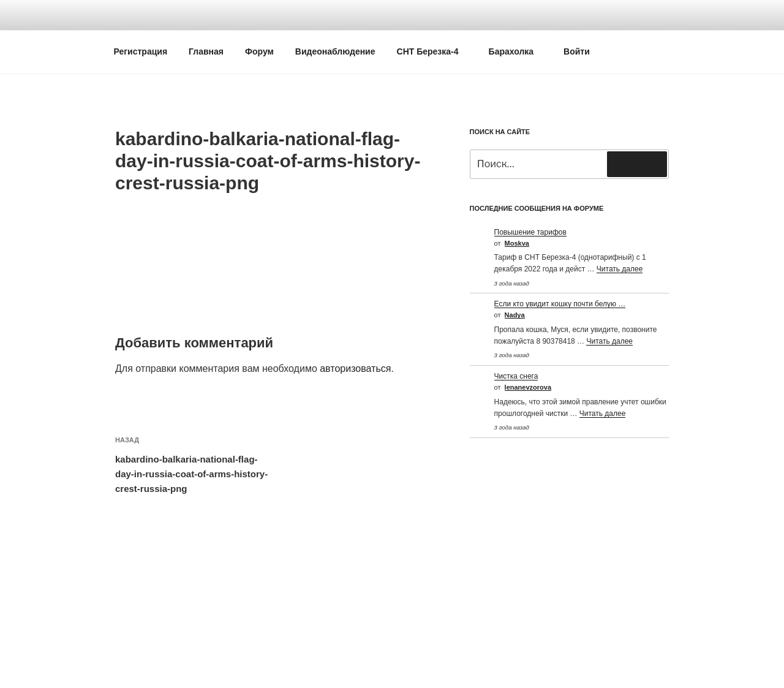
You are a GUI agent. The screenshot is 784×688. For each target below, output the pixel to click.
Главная (206, 51)
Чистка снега (516, 376)
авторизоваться (355, 369)
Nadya (515, 315)
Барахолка (517, 51)
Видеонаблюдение (335, 51)
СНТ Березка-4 (434, 51)
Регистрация (141, 51)
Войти (577, 51)
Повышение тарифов (530, 232)
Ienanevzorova (528, 387)
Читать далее (620, 269)
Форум (259, 51)
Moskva (517, 243)
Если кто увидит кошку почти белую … (560, 304)
